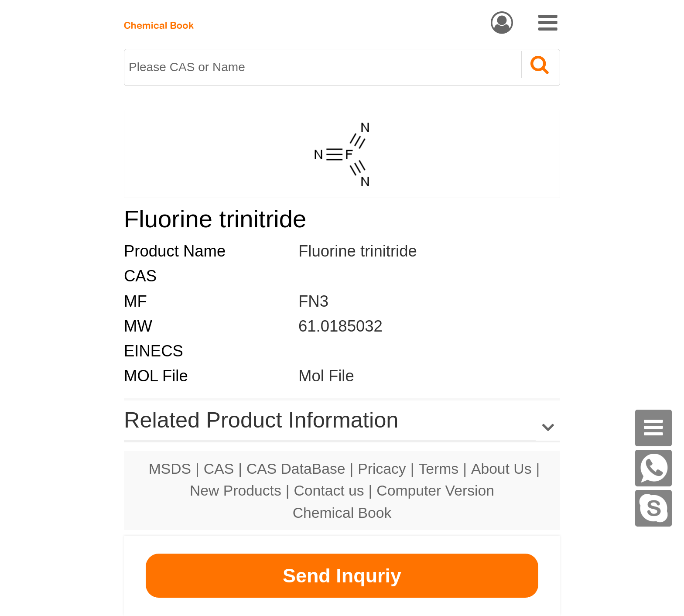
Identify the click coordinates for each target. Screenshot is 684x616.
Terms (438, 469)
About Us (501, 469)
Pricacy (382, 469)
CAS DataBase (296, 469)
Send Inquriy (342, 576)
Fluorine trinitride (358, 251)
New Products (236, 490)
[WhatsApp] (653, 468)
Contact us (329, 490)
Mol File (326, 376)
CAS (219, 469)
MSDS (170, 469)
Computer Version (435, 490)
